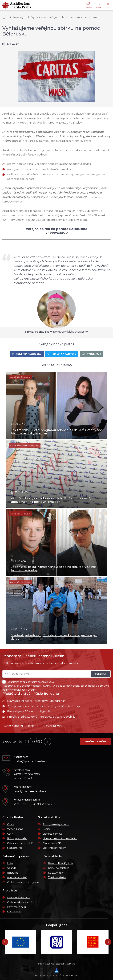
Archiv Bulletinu (53, 726)
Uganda (12, 868)
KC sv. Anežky (56, 873)
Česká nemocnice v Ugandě (23, 882)
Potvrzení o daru (16, 907)
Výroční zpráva (15, 829)
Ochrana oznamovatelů (20, 843)
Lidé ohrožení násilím (55, 848)
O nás (10, 824)
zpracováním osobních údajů (39, 682)
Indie (10, 863)
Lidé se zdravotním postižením (60, 838)
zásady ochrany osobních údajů (80, 686)
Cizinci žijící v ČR (52, 843)
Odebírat (100, 674)
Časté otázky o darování (21, 902)
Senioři (47, 829)
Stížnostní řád (15, 848)
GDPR (11, 834)
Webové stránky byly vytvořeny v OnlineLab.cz (57, 972)
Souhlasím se (28, 682)
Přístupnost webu (17, 838)
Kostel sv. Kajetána (59, 868)
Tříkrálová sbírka (57, 877)
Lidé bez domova (53, 834)
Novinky (18, 17)
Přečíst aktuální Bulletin (18, 726)
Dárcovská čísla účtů (19, 898)
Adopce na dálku (17, 877)
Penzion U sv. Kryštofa (61, 863)
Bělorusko (13, 873)
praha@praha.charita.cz (31, 761)
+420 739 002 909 (27, 774)
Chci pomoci (14, 912)
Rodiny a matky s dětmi (56, 824)
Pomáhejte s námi (95, 741)
